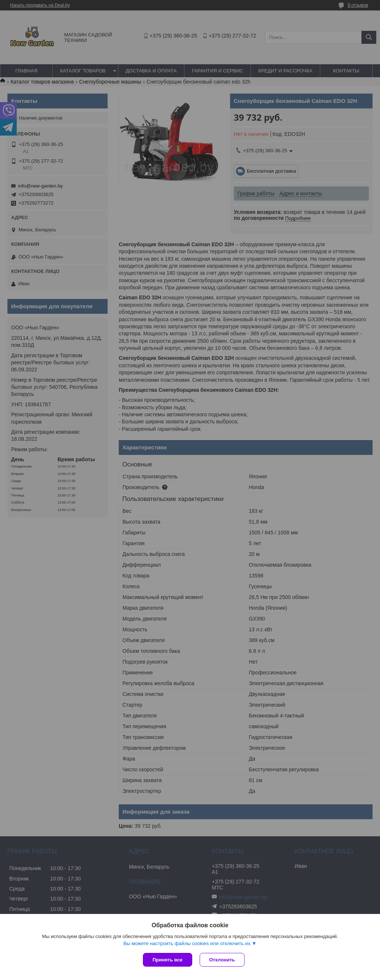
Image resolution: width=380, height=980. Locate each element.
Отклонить (222, 960)
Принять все (168, 960)
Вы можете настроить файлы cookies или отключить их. (187, 943)
